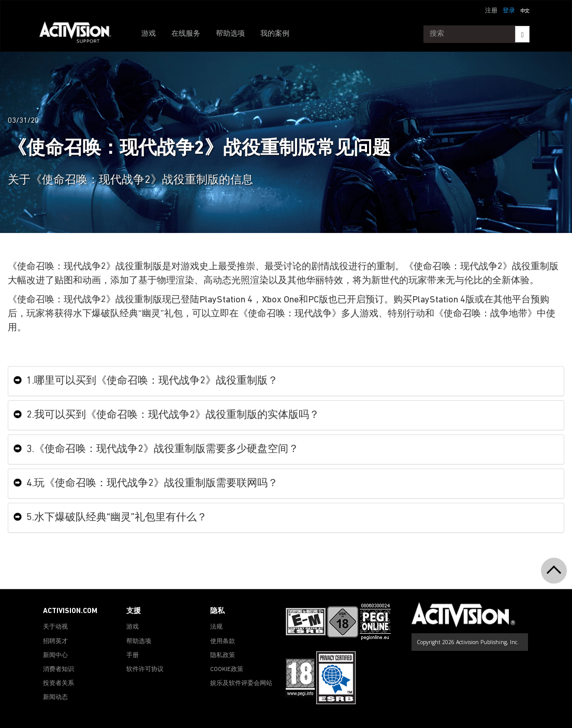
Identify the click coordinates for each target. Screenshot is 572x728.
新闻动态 (55, 697)
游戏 (149, 34)
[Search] (522, 34)
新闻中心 (55, 656)
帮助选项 (230, 34)
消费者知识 (58, 669)
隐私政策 (223, 656)
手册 (133, 656)
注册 (491, 11)
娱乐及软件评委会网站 (241, 683)
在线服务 (186, 34)
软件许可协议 (145, 669)
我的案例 (275, 34)
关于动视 (55, 627)
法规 (216, 627)
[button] (525, 10)
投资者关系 (58, 683)
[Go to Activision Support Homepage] (80, 34)
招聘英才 (55, 642)
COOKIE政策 (227, 669)
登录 (509, 11)
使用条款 (223, 642)
